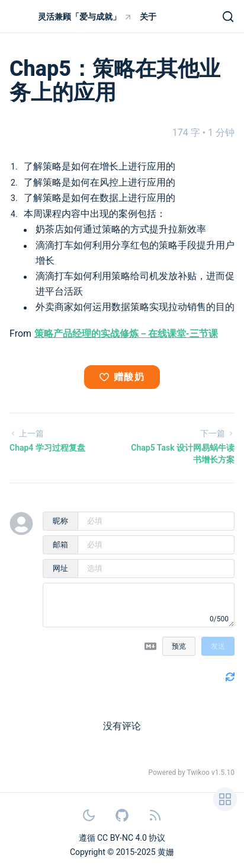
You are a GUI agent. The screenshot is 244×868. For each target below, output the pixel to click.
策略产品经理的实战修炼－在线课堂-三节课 (126, 334)
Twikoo (198, 773)
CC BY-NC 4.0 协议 (131, 838)
